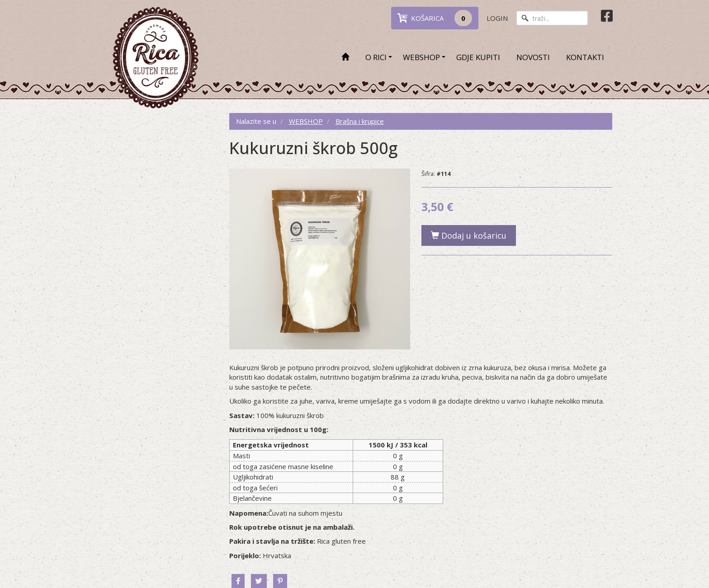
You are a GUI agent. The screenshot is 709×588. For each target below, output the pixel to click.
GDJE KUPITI (478, 57)
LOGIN (497, 18)
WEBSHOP (421, 57)
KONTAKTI (585, 57)
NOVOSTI (533, 57)
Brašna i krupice (360, 121)
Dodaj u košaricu (469, 235)
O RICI (376, 57)
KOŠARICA (435, 18)
